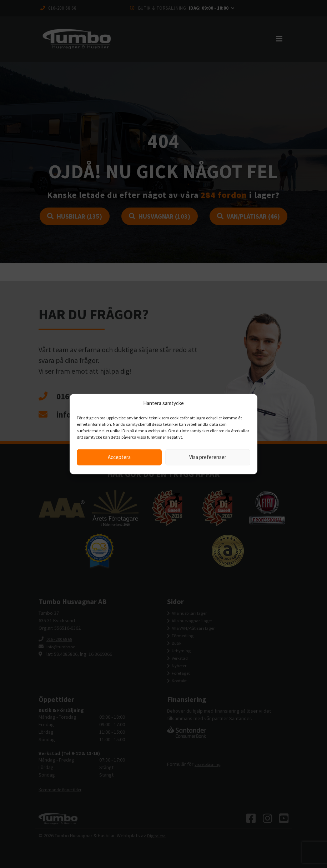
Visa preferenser (208, 457)
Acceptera (119, 457)
